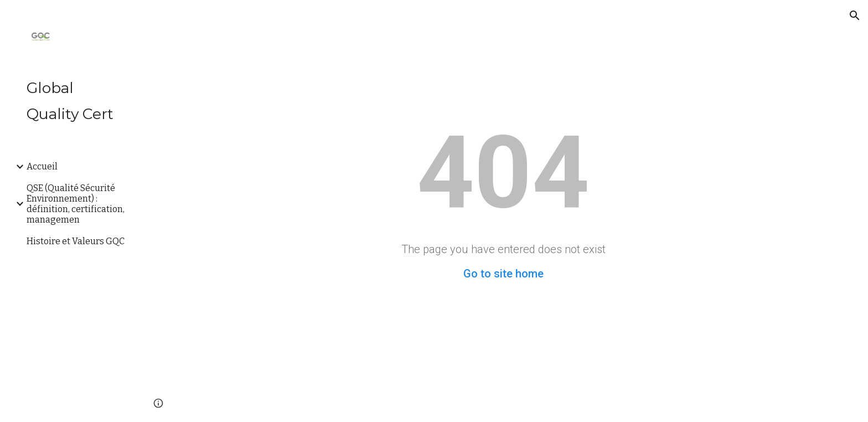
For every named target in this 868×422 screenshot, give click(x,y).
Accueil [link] (42, 166)
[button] (855, 16)
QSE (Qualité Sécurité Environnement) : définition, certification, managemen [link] (76, 204)
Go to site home (503, 274)
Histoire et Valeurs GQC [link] (76, 241)
